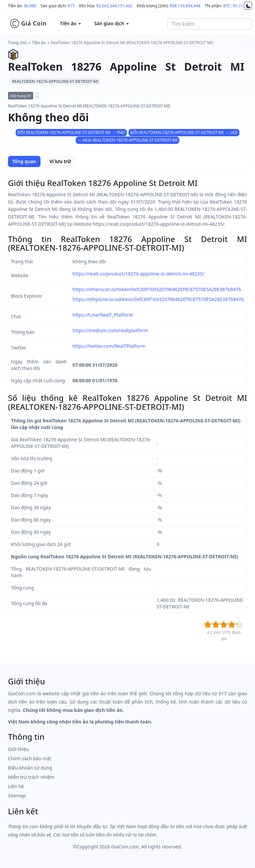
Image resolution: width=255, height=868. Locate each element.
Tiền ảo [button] (70, 23)
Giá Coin (28, 24)
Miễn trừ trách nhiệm (31, 777)
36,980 (30, 6)
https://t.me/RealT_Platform (103, 315)
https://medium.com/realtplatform (110, 330)
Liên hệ (16, 786)
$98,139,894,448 (185, 6)
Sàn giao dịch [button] (112, 23)
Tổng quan (24, 161)
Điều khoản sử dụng (30, 768)
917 (71, 6)
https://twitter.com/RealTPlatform (109, 346)
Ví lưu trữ (60, 161)
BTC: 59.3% (233, 6)
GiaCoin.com (125, 847)
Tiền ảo (39, 43)
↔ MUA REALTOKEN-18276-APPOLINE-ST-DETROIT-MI (128, 140)
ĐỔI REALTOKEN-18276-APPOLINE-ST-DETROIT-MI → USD (184, 132)
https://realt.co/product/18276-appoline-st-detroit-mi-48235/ (138, 274)
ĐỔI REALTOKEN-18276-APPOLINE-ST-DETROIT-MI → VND (71, 132)
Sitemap (17, 796)
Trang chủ (17, 43)
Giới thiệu (19, 749)
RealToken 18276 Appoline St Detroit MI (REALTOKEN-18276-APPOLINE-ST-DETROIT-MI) (132, 43)
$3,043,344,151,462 (114, 6)
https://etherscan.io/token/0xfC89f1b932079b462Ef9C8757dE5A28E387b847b (157, 289)
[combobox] (210, 24)
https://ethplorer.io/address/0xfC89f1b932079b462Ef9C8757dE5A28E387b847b (158, 299)
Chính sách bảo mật (30, 758)
